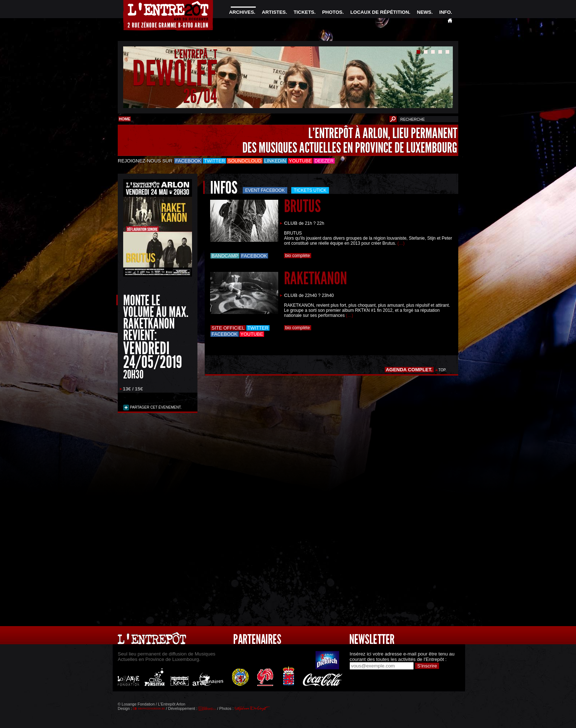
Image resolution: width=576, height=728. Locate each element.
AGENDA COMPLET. (409, 370)
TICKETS (304, 12)
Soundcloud (245, 161)
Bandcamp (225, 256)
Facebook (188, 161)
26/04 (200, 96)
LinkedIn (275, 161)
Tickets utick (310, 190)
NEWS (424, 12)
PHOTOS (332, 12)
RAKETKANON (316, 278)
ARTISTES (274, 12)
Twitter (214, 161)
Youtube (300, 161)
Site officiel (228, 328)
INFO (445, 12)
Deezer (324, 161)
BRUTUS (302, 206)
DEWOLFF (175, 74)
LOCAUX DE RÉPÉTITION (380, 12)
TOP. (443, 370)
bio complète (298, 256)
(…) (401, 243)
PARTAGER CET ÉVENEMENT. (155, 407)
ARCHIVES (241, 12)
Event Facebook (265, 190)
